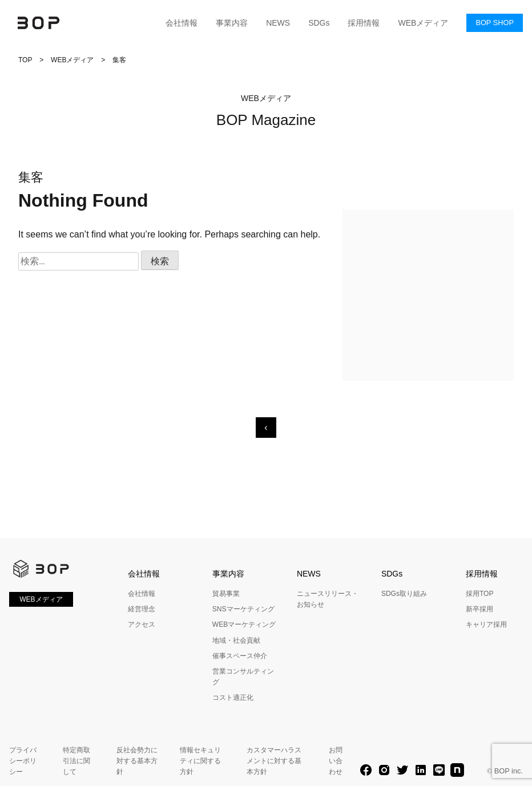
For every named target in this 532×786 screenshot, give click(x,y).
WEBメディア (423, 23)
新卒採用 (479, 609)
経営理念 (142, 609)
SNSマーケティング (243, 609)
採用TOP (479, 594)
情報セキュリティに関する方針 (200, 761)
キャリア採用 (486, 624)
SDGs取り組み (404, 594)
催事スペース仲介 (240, 656)
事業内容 (232, 23)
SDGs (319, 23)
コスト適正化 (233, 698)
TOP (25, 60)
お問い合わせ (336, 761)
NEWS (278, 23)
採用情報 (364, 23)
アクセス (142, 624)
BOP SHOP (495, 23)
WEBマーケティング (244, 624)
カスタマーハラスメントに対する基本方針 (274, 761)
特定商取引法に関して (76, 761)
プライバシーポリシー (23, 761)
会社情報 (182, 23)
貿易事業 (226, 594)
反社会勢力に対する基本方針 (137, 761)
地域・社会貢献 (236, 640)
